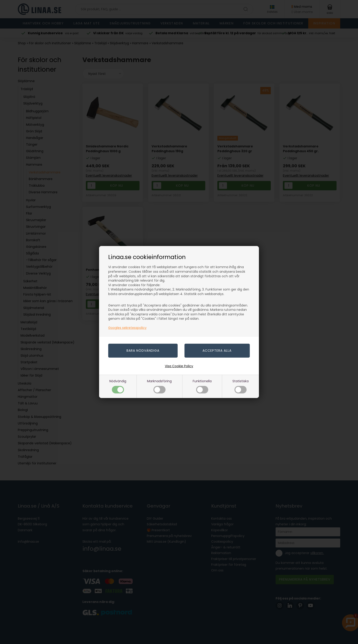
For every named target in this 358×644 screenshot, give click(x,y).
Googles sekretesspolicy (127, 328)
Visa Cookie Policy (179, 366)
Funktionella (202, 386)
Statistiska (241, 386)
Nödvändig (118, 386)
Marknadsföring (159, 386)
